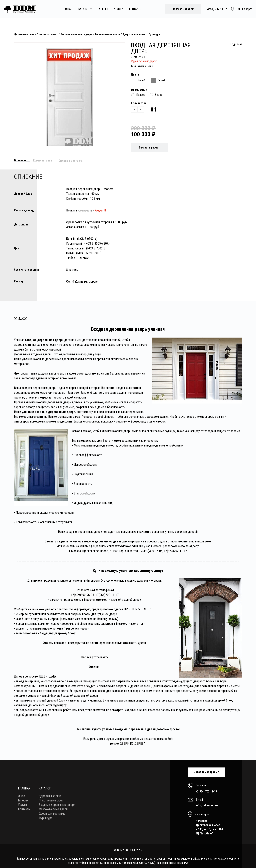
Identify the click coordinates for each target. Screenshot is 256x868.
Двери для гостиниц (134, 34)
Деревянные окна (24, 34)
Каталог (85, 9)
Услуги (119, 9)
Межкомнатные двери (107, 34)
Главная (24, 787)
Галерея (103, 9)
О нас (69, 9)
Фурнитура (154, 34)
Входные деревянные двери (76, 34)
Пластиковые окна (47, 34)
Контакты (135, 9)
